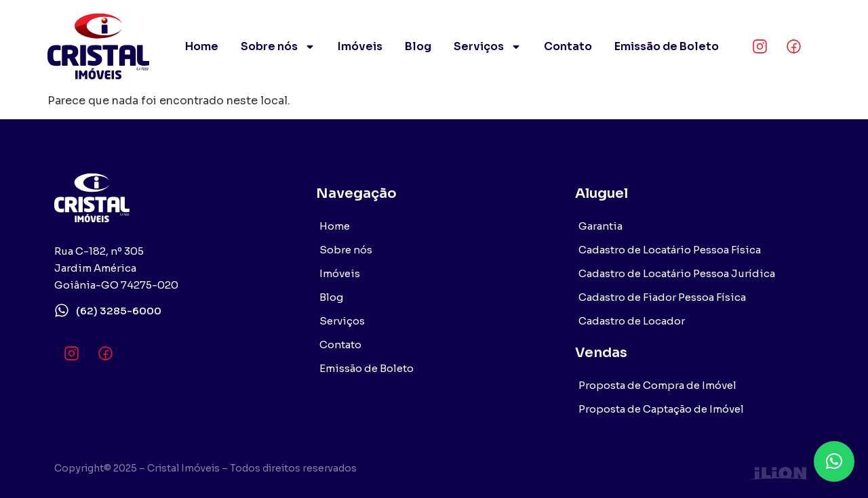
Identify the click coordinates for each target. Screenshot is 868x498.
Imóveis (360, 46)
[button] (834, 461)
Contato (568, 46)
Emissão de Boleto (667, 46)
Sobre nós (278, 47)
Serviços (488, 47)
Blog (418, 46)
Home (202, 46)
